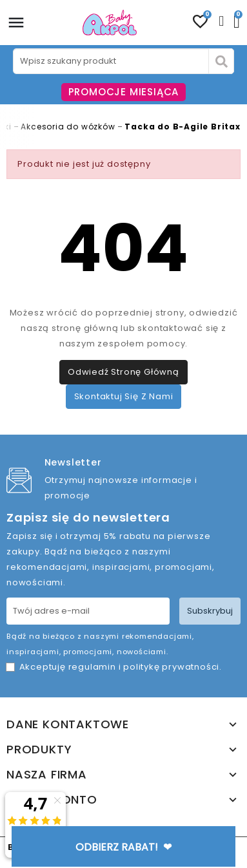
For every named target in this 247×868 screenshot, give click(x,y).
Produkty (39, 750)
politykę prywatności (171, 667)
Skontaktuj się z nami (124, 396)
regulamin (92, 667)
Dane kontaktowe (68, 724)
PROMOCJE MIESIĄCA (124, 92)
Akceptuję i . (121, 667)
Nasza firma (47, 775)
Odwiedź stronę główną (123, 372)
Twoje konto (52, 800)
